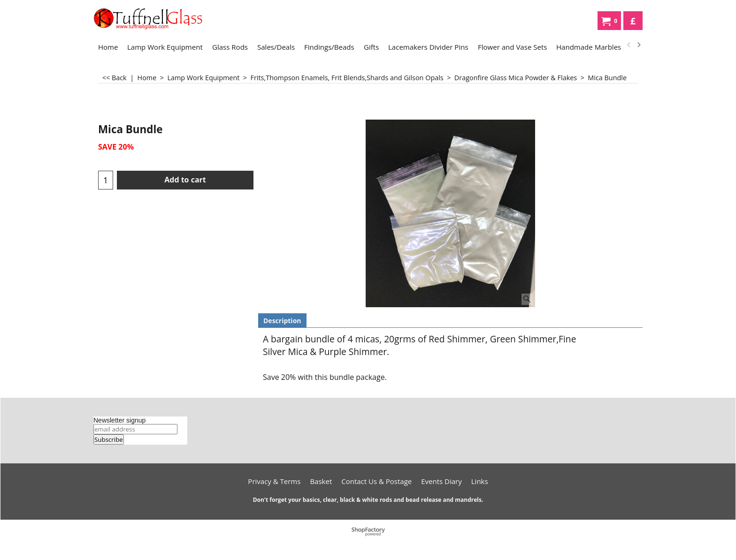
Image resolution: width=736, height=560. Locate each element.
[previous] (629, 45)
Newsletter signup (119, 420)
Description (282, 321)
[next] (638, 45)
